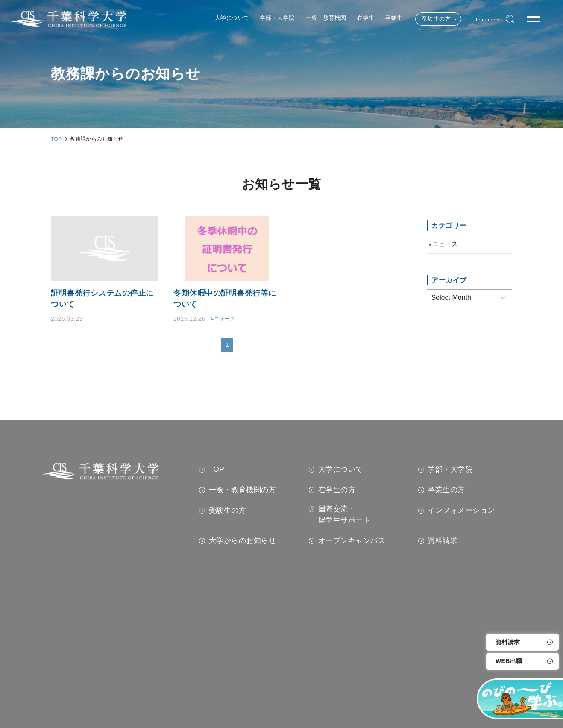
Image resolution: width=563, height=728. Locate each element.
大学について (341, 470)
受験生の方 (425, 19)
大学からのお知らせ (243, 541)
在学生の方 (337, 490)
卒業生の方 (446, 490)
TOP (217, 470)
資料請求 (508, 642)
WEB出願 (509, 661)
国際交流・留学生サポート (345, 515)
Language (484, 19)
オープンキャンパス (352, 541)
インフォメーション (461, 511)
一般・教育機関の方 (243, 490)
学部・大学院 (450, 470)
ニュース (445, 244)
